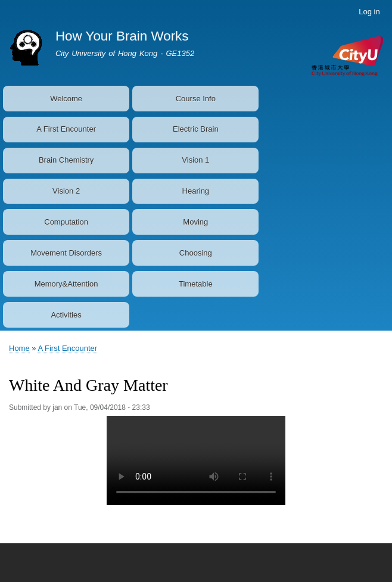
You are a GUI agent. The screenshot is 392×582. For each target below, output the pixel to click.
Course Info (196, 99)
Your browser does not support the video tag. (196, 460)
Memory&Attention (66, 284)
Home (19, 348)
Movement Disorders (66, 253)
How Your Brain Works (122, 36)
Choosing (196, 253)
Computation (66, 222)
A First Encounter (66, 129)
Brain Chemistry (66, 160)
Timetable (196, 284)
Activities (66, 315)
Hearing (196, 191)
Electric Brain (196, 129)
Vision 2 (66, 191)
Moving (195, 222)
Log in (369, 12)
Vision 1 (195, 160)
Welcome (66, 99)
